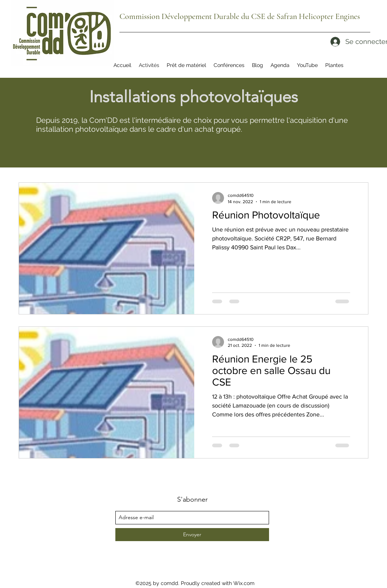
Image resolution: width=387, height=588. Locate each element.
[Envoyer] (192, 535)
